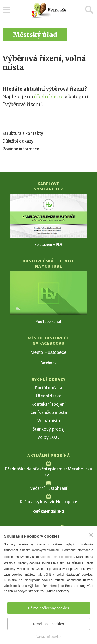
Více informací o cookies (57, 557)
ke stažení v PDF (48, 245)
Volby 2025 (48, 437)
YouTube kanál (48, 322)
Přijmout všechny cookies (49, 608)
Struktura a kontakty (23, 133)
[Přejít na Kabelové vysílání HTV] (49, 216)
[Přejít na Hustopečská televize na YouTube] (49, 293)
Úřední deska (49, 396)
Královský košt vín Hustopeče (48, 502)
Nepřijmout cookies (48, 624)
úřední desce (49, 97)
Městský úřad (35, 35)
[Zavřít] (91, 535)
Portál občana (48, 388)
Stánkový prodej (49, 429)
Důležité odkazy (18, 141)
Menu (6, 10)
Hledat (89, 10)
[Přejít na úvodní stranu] (49, 10)
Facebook (48, 363)
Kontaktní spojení (48, 404)
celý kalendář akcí (49, 511)
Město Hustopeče (48, 352)
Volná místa (49, 421)
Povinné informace (21, 149)
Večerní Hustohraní (49, 488)
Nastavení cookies (48, 637)
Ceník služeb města (49, 412)
